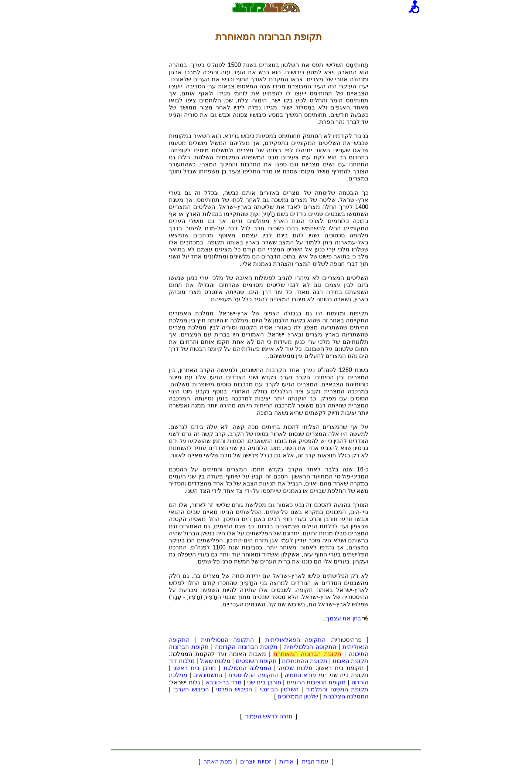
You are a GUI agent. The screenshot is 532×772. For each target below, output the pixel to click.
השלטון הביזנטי (279, 689)
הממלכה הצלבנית (346, 696)
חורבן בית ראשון (195, 668)
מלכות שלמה (296, 668)
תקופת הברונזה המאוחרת (307, 654)
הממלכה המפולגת (247, 668)
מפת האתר (218, 761)
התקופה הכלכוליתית (310, 647)
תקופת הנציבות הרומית (316, 682)
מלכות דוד (182, 661)
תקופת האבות (350, 661)
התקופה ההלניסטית (253, 675)
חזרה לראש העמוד (269, 716)
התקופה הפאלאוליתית (295, 640)
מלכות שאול (215, 661)
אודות (286, 761)
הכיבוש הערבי (191, 689)
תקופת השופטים (256, 661)
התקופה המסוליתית (227, 640)
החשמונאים (208, 675)
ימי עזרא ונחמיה (305, 675)
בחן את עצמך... (341, 618)
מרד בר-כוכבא (224, 682)
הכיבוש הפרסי (234, 689)
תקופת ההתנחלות (305, 661)
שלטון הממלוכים (298, 696)
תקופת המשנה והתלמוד (337, 689)
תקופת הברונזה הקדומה (246, 647)
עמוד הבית (315, 761)
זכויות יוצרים (256, 761)
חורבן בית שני (264, 682)
